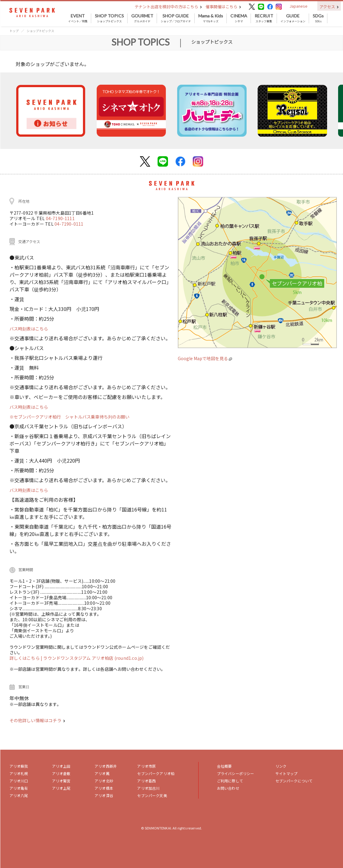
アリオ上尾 (61, 788)
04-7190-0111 (69, 224)
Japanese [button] (298, 6)
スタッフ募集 (264, 18)
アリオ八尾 (19, 795)
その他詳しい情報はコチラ (37, 720)
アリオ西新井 (106, 766)
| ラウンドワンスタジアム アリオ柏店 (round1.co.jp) (92, 658)
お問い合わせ (228, 788)
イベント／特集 (78, 18)
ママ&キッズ (211, 18)
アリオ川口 (19, 781)
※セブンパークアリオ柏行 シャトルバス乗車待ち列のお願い (69, 417)
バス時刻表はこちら (29, 329)
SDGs (318, 18)
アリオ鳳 (102, 773)
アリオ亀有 (19, 788)
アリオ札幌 (19, 773)
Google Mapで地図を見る (205, 358)
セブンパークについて (294, 781)
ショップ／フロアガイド (176, 18)
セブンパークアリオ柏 (156, 773)
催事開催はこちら (223, 7)
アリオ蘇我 (19, 766)
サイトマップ (287, 773)
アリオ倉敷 (61, 773)
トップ (14, 31)
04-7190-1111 (60, 218)
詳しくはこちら (25, 658)
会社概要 (224, 766)
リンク (281, 766)
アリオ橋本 (104, 788)
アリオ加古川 (148, 788)
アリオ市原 (146, 766)
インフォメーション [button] (293, 18)
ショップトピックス (109, 18)
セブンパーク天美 (152, 795)
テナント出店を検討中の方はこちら (168, 7)
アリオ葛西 (146, 781)
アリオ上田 (61, 766)
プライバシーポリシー (236, 773)
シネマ (239, 18)
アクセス (329, 7)
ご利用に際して (230, 781)
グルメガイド (142, 18)
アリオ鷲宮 (61, 781)
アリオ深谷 (104, 795)
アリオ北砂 (104, 781)
